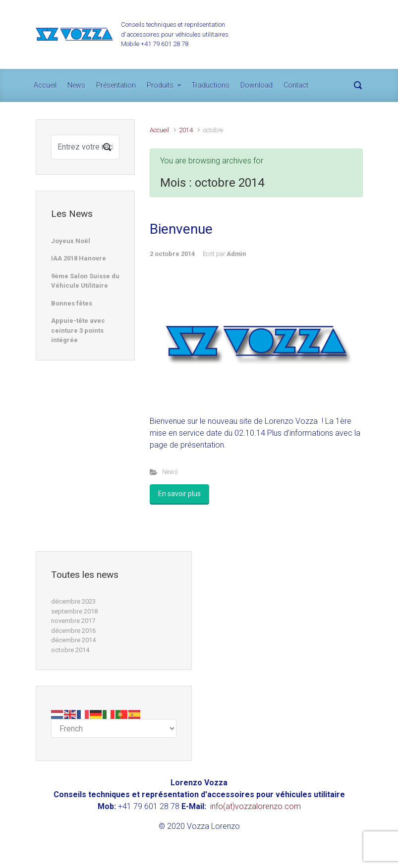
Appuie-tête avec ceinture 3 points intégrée (78, 330)
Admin (236, 254)
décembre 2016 (73, 631)
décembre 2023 (73, 601)
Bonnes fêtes (72, 303)
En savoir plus (179, 494)
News (170, 472)
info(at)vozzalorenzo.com (256, 806)
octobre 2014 (70, 650)
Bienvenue (181, 229)
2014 (186, 130)
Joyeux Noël (71, 241)
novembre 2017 (73, 621)
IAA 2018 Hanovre (79, 258)
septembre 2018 (74, 611)
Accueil (159, 130)
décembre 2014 (73, 640)
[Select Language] (114, 728)
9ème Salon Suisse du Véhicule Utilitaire (85, 281)
